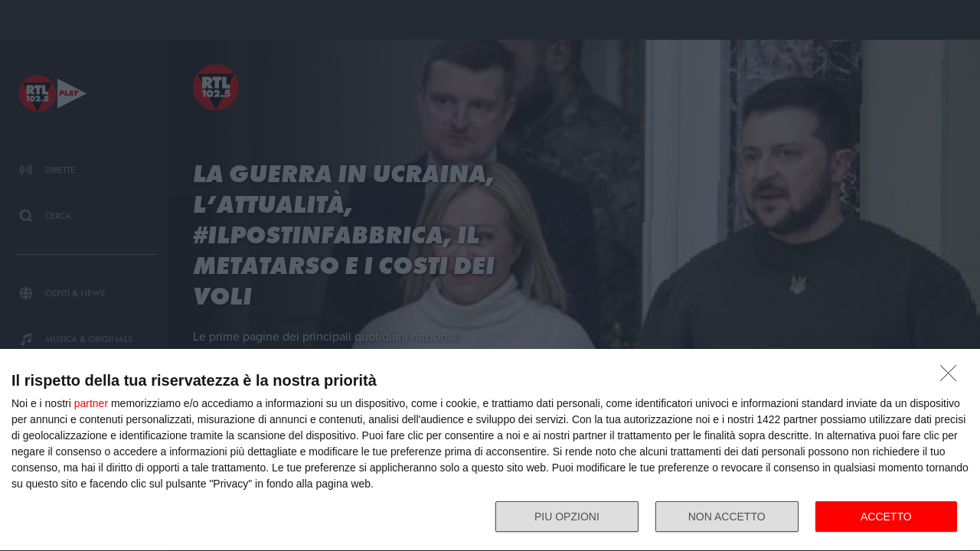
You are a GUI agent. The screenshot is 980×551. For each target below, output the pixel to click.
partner (91, 403)
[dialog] (490, 450)
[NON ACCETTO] (952, 377)
